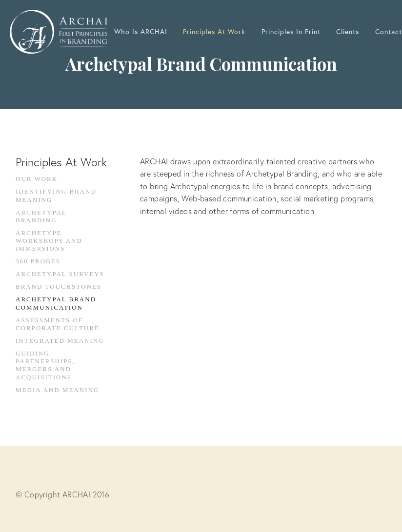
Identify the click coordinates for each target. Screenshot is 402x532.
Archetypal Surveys (60, 274)
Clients (348, 32)
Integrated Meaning (60, 341)
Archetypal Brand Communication (56, 303)
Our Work (37, 179)
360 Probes (38, 261)
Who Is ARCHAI (141, 32)
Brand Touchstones (59, 286)
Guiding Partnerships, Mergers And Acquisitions (45, 365)
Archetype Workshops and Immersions (49, 241)
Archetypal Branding (41, 216)
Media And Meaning (57, 390)
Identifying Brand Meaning (56, 195)
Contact (389, 32)
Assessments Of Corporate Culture (58, 324)
